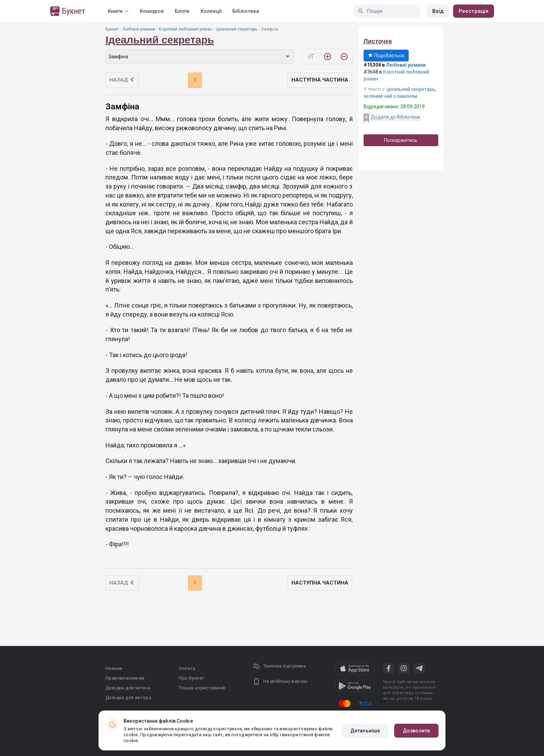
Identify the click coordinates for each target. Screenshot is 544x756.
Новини (114, 668)
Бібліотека (246, 11)
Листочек (378, 41)
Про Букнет (192, 678)
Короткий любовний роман (185, 29)
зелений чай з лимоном (390, 96)
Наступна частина (320, 80)
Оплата (187, 668)
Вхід (438, 11)
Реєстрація (474, 11)
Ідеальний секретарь (236, 29)
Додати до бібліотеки (396, 117)
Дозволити (416, 731)
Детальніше (365, 731)
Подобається (386, 56)
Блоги (182, 11)
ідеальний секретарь (411, 89)
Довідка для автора (128, 698)
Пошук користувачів (202, 688)
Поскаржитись (401, 140)
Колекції (211, 11)
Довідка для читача (128, 688)
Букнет (112, 29)
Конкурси (152, 11)
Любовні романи (139, 29)
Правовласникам (125, 678)
